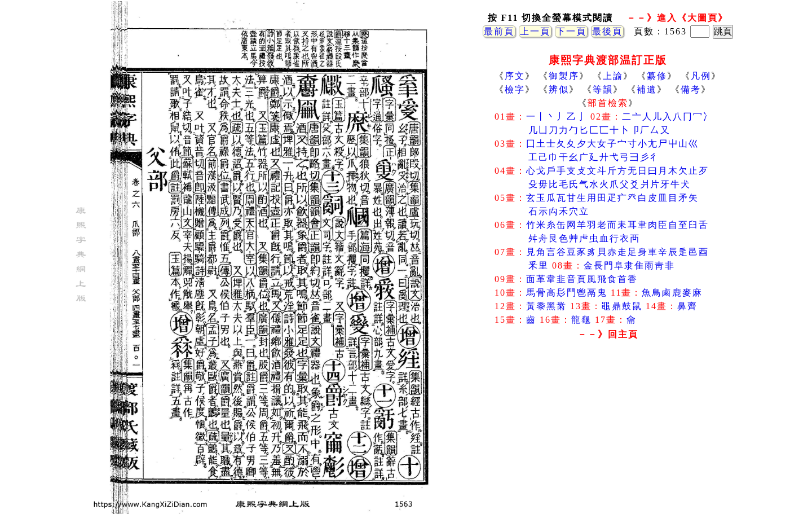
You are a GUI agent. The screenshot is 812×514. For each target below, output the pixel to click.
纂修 (657, 76)
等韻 (603, 89)
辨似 (559, 89)
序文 (515, 76)
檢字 (515, 89)
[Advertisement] (608, 434)
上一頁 (535, 31)
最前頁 (499, 31)
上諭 (613, 76)
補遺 (647, 89)
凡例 (701, 76)
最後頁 (607, 31)
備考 (691, 89)
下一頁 (571, 31)
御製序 (564, 76)
